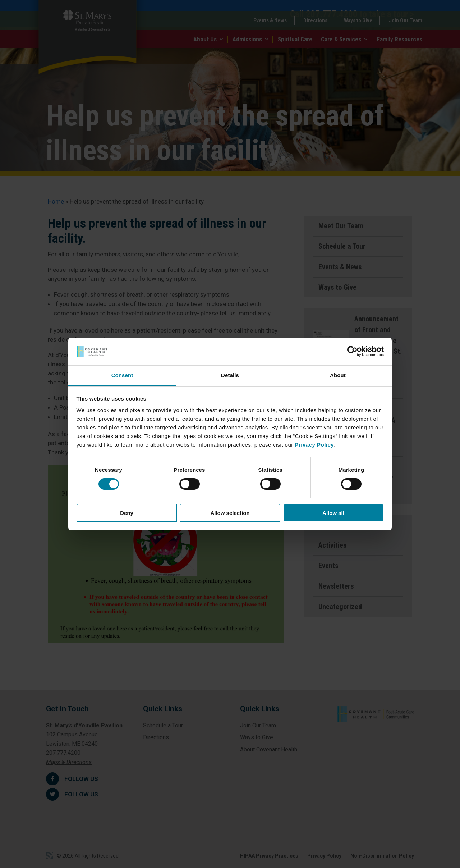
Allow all (333, 513)
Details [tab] (230, 375)
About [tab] (338, 375)
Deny (127, 513)
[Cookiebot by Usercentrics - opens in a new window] (352, 351)
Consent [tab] (122, 375)
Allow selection (230, 513)
